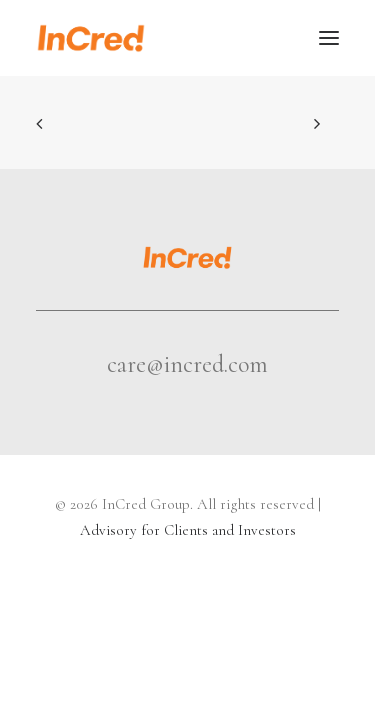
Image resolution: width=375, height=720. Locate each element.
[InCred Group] (91, 38)
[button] (329, 38)
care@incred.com (187, 364)
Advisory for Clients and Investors (188, 530)
